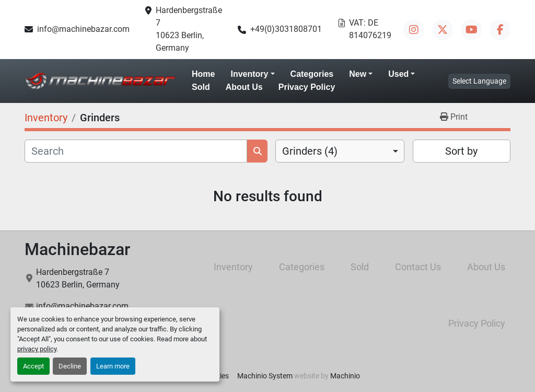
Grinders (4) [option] (310, 151)
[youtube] (471, 30)
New (358, 74)
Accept (33, 366)
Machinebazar (77, 249)
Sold (201, 87)
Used (398, 74)
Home (203, 74)
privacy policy (37, 349)
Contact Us (418, 267)
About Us (244, 87)
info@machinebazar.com (83, 29)
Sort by (461, 151)
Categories (312, 74)
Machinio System (265, 376)
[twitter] (443, 30)
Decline (70, 366)
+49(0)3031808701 (286, 29)
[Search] (136, 151)
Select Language (479, 81)
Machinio (345, 376)
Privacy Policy (307, 87)
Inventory (249, 74)
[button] (252, 74)
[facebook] (500, 30)
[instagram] (414, 30)
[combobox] (340, 151)
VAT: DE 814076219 (370, 29)
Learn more (113, 366)
